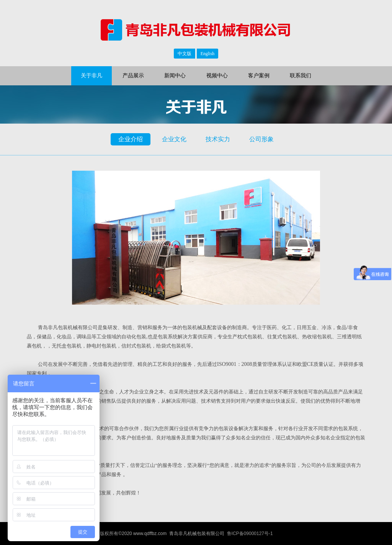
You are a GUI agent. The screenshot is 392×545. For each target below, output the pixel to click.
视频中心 (217, 76)
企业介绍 (131, 139)
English (208, 54)
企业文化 (174, 139)
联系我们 (301, 76)
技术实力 (218, 139)
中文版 (185, 54)
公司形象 (261, 139)
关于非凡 (91, 76)
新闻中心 (175, 76)
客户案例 (259, 76)
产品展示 (133, 76)
